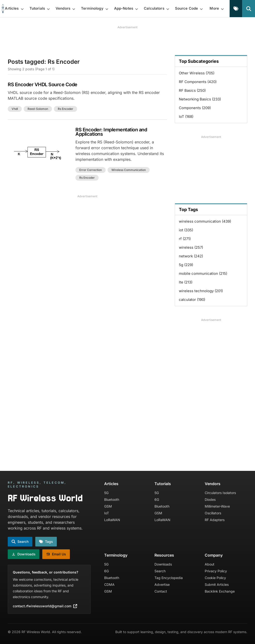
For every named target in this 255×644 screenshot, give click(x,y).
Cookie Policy (215, 578)
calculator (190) (192, 300)
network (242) (191, 256)
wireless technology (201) (201, 291)
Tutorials (163, 484)
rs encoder (66, 109)
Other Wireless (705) (197, 73)
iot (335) (186, 230)
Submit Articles (217, 584)
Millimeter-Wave (217, 506)
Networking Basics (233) (200, 99)
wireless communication (129, 170)
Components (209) (195, 108)
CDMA (109, 584)
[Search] (249, 9)
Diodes (210, 499)
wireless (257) (191, 247)
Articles (111, 484)
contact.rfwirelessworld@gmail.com (45, 606)
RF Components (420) (198, 82)
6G (157, 499)
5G (106, 493)
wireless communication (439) (205, 221)
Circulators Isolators (220, 493)
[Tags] (236, 9)
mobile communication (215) (203, 273)
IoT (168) (186, 117)
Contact (161, 591)
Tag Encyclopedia (169, 578)
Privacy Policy (216, 571)
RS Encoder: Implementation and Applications (111, 132)
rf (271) (185, 239)
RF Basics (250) (192, 90)
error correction (91, 170)
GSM (108, 506)
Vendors (213, 484)
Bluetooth (112, 499)
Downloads (163, 564)
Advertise (162, 584)
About (210, 564)
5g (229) (186, 265)
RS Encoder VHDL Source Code (43, 85)
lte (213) (186, 282)
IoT (107, 513)
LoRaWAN (112, 520)
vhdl (15, 109)
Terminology (116, 555)
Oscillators (213, 513)
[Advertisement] (128, 40)
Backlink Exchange (220, 591)
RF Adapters (215, 520)
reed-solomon (38, 109)
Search (160, 571)
